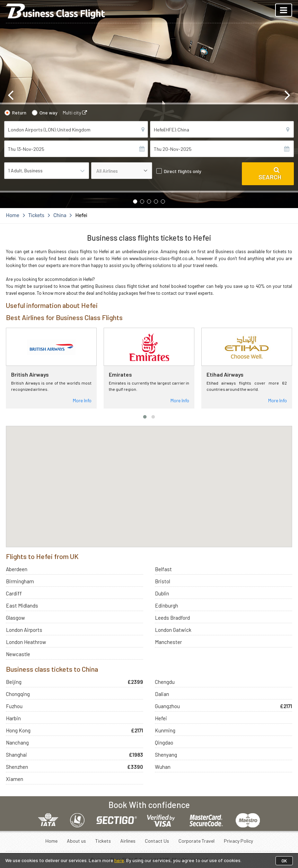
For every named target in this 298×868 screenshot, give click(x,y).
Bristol (163, 581)
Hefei (161, 718)
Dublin (162, 593)
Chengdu (165, 682)
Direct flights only (183, 171)
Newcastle (18, 654)
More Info (82, 400)
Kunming (165, 730)
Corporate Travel (196, 841)
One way (49, 113)
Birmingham (20, 581)
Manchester (168, 642)
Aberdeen (17, 569)
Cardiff (14, 593)
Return (19, 113)
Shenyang (166, 755)
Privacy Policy (238, 841)
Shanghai (16, 755)
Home (51, 841)
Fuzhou (14, 706)
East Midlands (22, 605)
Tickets (103, 841)
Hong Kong (18, 730)
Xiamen (15, 779)
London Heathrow (26, 642)
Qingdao (164, 742)
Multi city (75, 113)
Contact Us (157, 841)
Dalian (162, 694)
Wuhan (163, 767)
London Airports (24, 630)
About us (76, 841)
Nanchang (17, 742)
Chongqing (18, 694)
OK (284, 861)
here (119, 860)
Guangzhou (167, 706)
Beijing (14, 682)
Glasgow (15, 618)
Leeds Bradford (172, 618)
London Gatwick (173, 630)
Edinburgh (166, 605)
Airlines (128, 841)
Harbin (13, 718)
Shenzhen (17, 767)
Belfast (163, 569)
